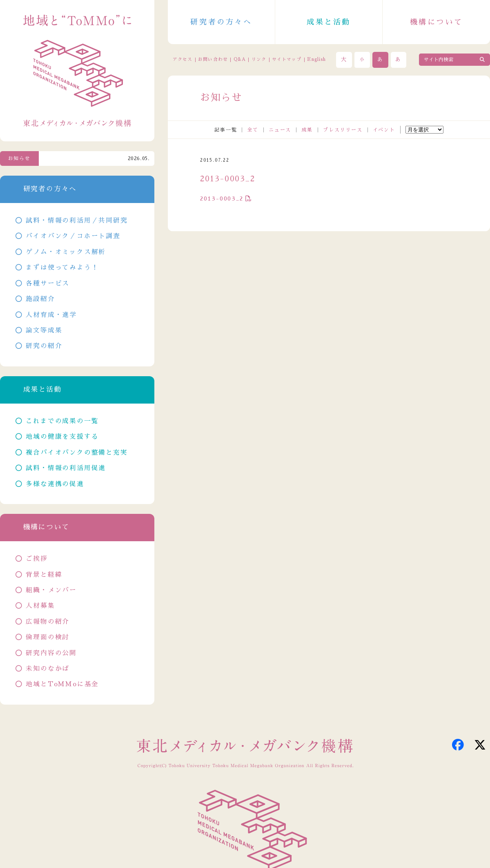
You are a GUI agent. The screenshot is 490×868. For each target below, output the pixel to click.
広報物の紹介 (48, 622)
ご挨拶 (37, 559)
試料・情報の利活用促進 (66, 468)
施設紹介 (40, 299)
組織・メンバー (51, 590)
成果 (307, 130)
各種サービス (48, 283)
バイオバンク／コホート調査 (73, 236)
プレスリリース (343, 130)
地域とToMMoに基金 (62, 684)
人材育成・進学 (51, 315)
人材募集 (40, 606)
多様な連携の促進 (55, 484)
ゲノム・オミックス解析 (66, 252)
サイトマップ (287, 59)
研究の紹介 (44, 346)
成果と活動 (329, 22)
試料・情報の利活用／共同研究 (77, 221)
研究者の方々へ (221, 22)
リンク (259, 59)
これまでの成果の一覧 (62, 421)
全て (253, 130)
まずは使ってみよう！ (62, 268)
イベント (384, 130)
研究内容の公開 (51, 653)
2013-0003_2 (222, 199)
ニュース (280, 130)
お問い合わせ (213, 59)
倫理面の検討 (48, 637)
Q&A (240, 59)
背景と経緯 (44, 575)
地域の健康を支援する (62, 437)
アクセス (183, 59)
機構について (437, 22)
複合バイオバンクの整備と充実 (77, 453)
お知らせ (19, 158)
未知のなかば (48, 669)
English (316, 59)
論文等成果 (44, 330)
